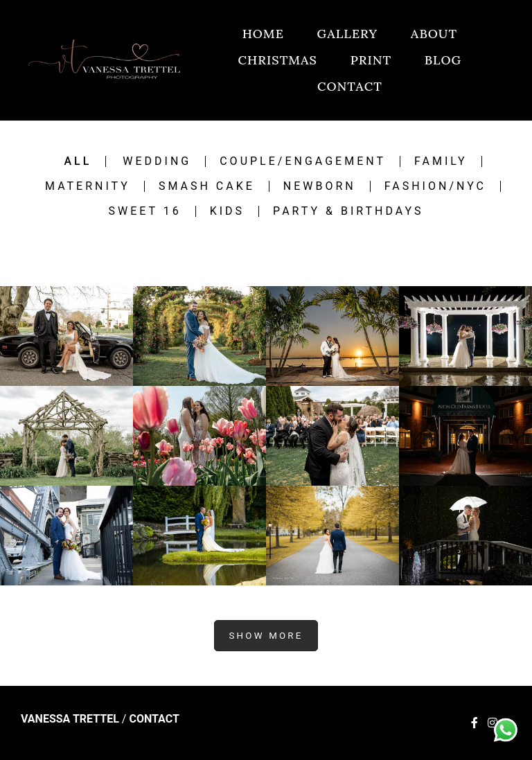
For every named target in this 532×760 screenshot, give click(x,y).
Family (441, 161)
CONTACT (350, 86)
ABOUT (434, 34)
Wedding (157, 161)
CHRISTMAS (278, 60)
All (78, 161)
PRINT (371, 60)
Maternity (88, 186)
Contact (154, 719)
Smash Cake (207, 186)
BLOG (443, 60)
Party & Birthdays (348, 211)
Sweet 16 (144, 211)
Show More (266, 636)
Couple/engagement (303, 161)
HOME (263, 34)
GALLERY (348, 34)
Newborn (320, 186)
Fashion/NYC (435, 186)
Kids (227, 211)
